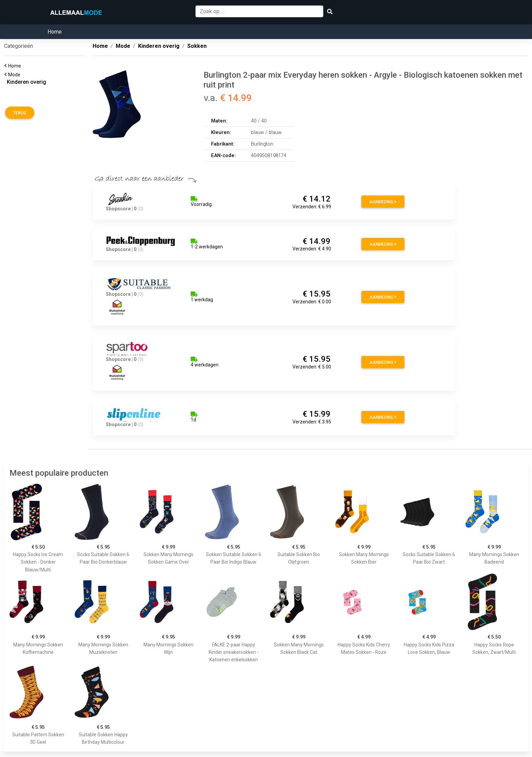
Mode (15, 75)
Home (55, 32)
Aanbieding (383, 202)
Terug (20, 113)
